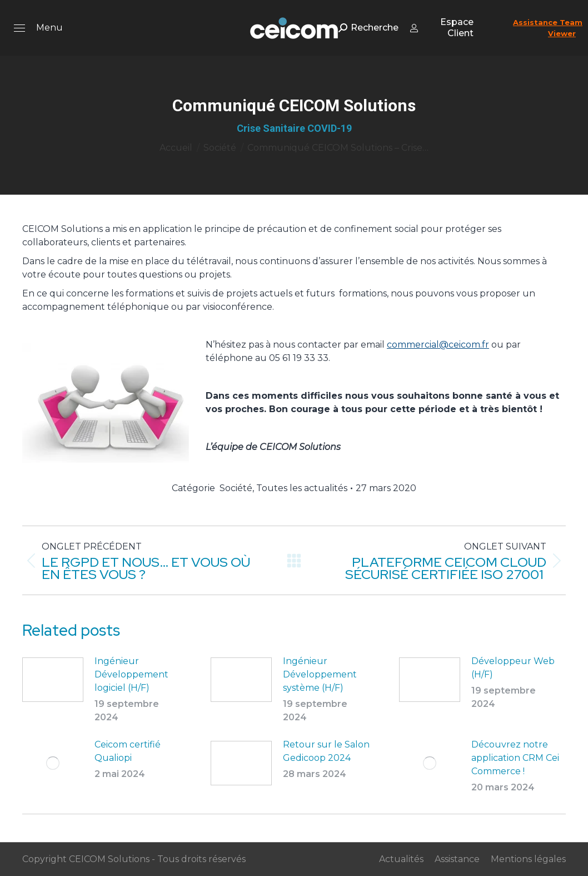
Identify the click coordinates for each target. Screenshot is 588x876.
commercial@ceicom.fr (438, 345)
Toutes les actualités (302, 488)
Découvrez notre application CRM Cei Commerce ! (515, 758)
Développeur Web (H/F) (513, 668)
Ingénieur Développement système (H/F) (320, 674)
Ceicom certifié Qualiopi (128, 751)
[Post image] (53, 680)
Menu (49, 28)
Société (236, 488)
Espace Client (442, 28)
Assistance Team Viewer (548, 28)
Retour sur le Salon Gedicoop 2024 (326, 751)
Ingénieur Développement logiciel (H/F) (131, 674)
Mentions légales (528, 859)
